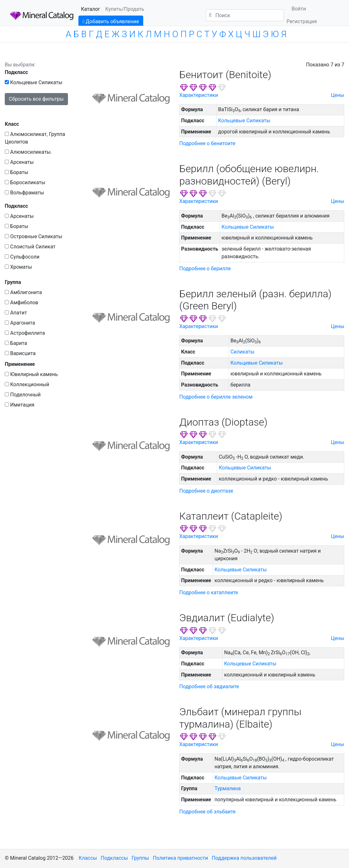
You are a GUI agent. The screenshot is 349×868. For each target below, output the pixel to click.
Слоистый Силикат (30, 247)
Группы (141, 858)
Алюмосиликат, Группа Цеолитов (35, 138)
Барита (16, 343)
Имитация (20, 405)
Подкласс (16, 72)
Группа (13, 282)
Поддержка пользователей (244, 858)
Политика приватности (180, 858)
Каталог (91, 9)
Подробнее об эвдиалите (209, 686)
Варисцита (20, 353)
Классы (88, 858)
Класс (12, 124)
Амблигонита (23, 292)
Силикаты (242, 352)
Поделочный (23, 395)
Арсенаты (19, 162)
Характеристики (198, 95)
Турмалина (228, 788)
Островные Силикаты (34, 236)
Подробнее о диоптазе (206, 491)
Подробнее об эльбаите (207, 812)
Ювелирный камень (31, 374)
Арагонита (20, 323)
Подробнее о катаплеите (208, 592)
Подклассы (114, 858)
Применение (20, 364)
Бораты (17, 172)
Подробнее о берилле (205, 269)
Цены (338, 95)
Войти (299, 9)
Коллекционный (27, 384)
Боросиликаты (25, 182)
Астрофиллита (25, 333)
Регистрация (302, 21)
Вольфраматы (24, 193)
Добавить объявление (111, 21)
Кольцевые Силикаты (34, 82)
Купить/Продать (125, 9)
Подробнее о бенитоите (207, 143)
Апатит (16, 313)
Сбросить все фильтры (36, 99)
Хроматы (18, 267)
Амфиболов (22, 303)
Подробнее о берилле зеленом (216, 397)
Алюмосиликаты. (28, 152)
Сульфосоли (22, 257)
